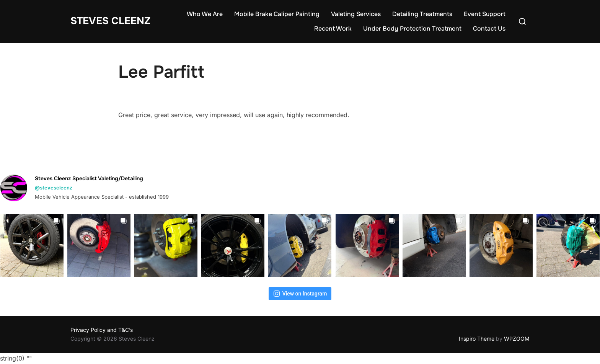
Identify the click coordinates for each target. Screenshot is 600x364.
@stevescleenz (54, 188)
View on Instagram (300, 294)
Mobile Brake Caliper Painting (277, 14)
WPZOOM (517, 339)
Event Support (485, 14)
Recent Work (333, 29)
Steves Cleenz (110, 21)
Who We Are (205, 14)
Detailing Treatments (422, 14)
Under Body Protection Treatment (412, 29)
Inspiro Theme (477, 339)
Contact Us (489, 29)
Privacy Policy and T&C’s (102, 330)
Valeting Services (356, 14)
